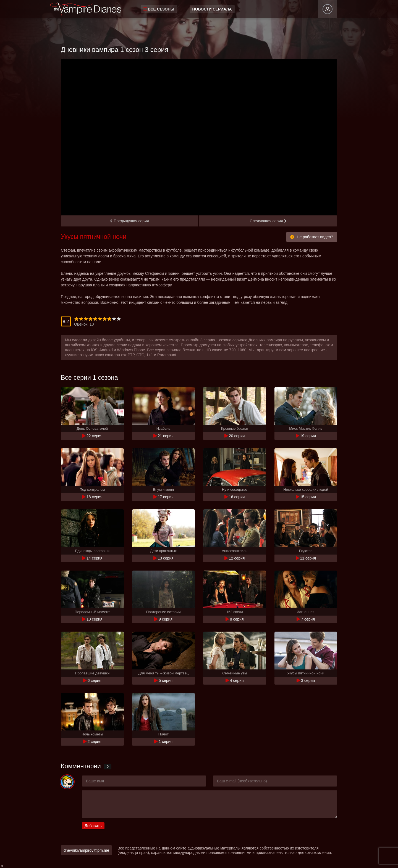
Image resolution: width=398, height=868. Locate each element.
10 (119, 319)
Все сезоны (159, 9)
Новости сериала (212, 9)
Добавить (93, 826)
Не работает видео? (312, 237)
